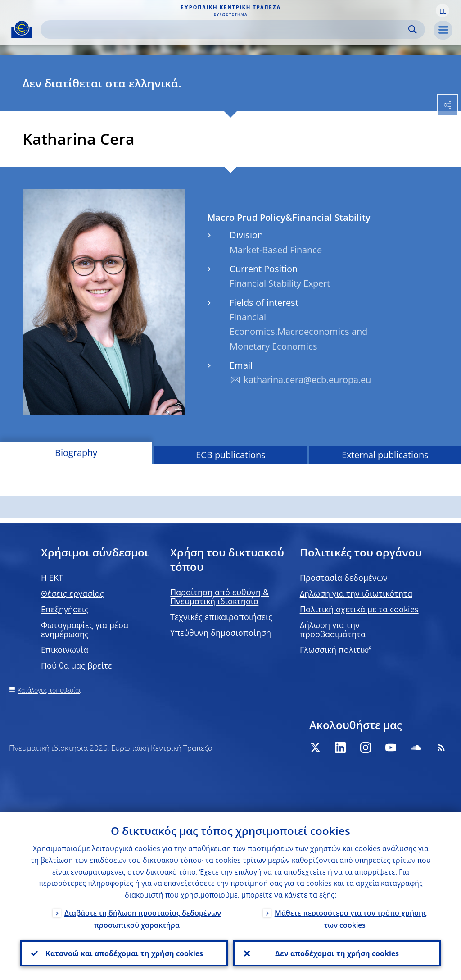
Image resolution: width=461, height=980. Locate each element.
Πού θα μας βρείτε (77, 665)
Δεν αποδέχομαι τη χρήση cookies (337, 953)
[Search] (226, 30)
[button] (443, 10)
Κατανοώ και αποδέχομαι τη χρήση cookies (124, 953)
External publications (385, 455)
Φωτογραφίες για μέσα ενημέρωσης (85, 629)
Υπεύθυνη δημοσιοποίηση (221, 633)
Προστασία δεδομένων (344, 578)
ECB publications (231, 455)
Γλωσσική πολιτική (336, 650)
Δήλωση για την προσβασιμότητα (333, 629)
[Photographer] (177, 407)
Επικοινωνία (65, 650)
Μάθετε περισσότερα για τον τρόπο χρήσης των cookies (351, 919)
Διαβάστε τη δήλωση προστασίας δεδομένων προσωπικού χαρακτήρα (143, 919)
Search (413, 30)
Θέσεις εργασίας (72, 593)
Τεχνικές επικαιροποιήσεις (221, 617)
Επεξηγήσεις (65, 609)
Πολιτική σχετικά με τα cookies (359, 609)
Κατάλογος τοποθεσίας (50, 690)
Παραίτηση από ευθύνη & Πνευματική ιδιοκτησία (219, 597)
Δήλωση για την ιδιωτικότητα (356, 593)
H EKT (52, 578)
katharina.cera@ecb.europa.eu (307, 380)
